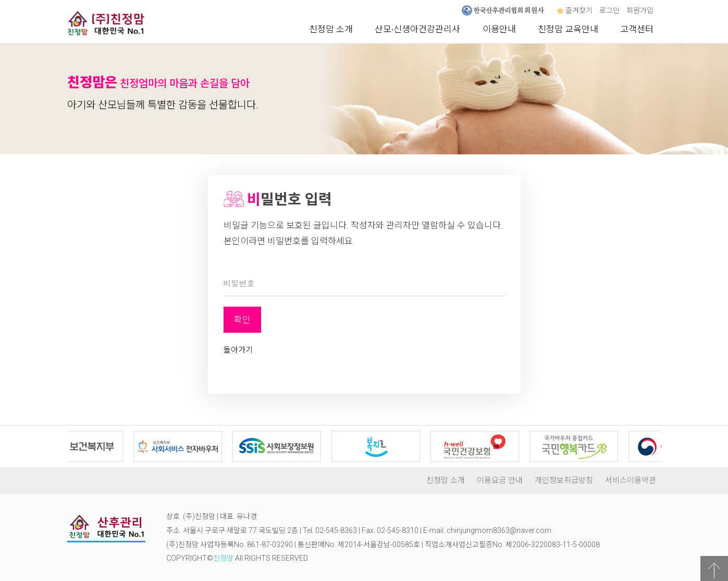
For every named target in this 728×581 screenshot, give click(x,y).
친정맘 (223, 558)
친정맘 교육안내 (568, 29)
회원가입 (640, 10)
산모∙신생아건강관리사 (418, 29)
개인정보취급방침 (564, 480)
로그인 (609, 10)
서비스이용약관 (631, 480)
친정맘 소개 (331, 29)
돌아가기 (238, 350)
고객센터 (637, 29)
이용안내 (499, 29)
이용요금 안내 (500, 480)
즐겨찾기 (575, 10)
